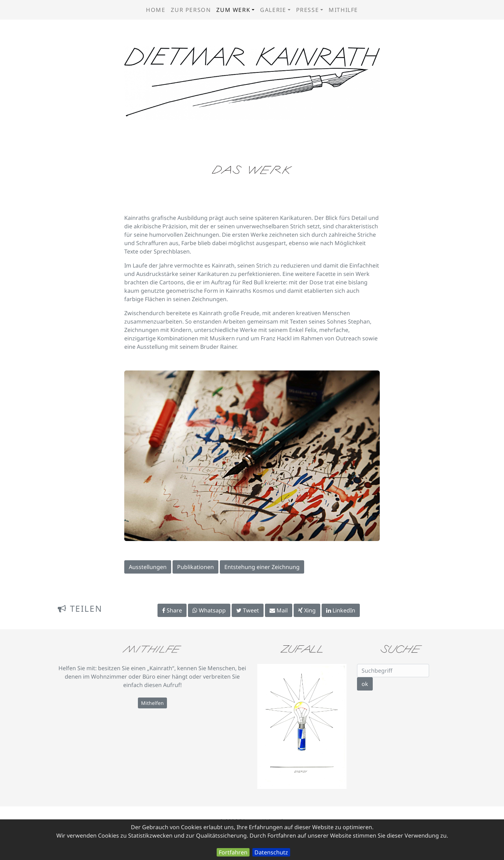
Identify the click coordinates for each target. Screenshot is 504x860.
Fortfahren (233, 852)
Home (156, 10)
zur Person (191, 10)
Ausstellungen (148, 567)
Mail (279, 610)
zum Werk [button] (233, 10)
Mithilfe (343, 10)
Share (172, 610)
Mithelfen (152, 703)
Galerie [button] (273, 10)
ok (365, 684)
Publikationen (195, 567)
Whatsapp (209, 610)
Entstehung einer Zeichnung (262, 567)
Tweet (248, 610)
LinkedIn (341, 610)
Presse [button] (308, 10)
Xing (307, 610)
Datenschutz (271, 852)
